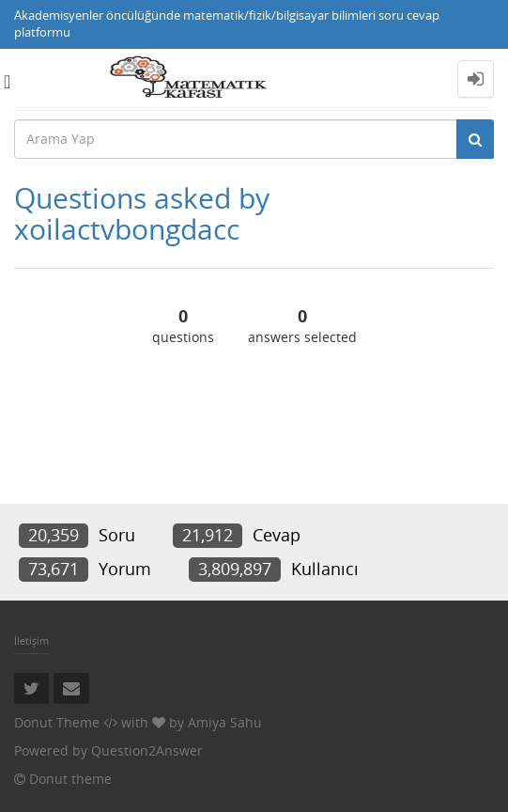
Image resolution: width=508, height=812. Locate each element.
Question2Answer (147, 750)
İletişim (31, 640)
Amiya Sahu (225, 722)
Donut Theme (57, 722)
